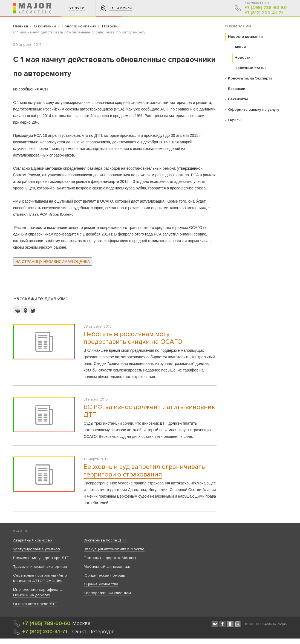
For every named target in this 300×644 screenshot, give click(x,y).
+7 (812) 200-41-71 (264, 13)
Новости (243, 57)
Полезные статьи (251, 68)
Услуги (20, 531)
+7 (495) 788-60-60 (266, 8)
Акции (240, 47)
